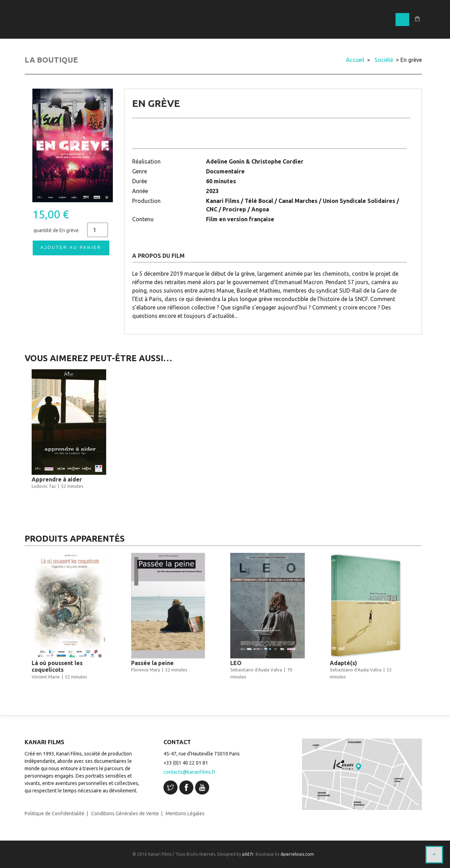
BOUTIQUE (299, 19)
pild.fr (248, 854)
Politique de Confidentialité (54, 813)
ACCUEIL (219, 19)
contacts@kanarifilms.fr (189, 772)
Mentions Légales (185, 813)
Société (384, 60)
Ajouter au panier (71, 248)
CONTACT (377, 19)
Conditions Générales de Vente (125, 813)
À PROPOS (339, 19)
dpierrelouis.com (297, 854)
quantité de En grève (56, 230)
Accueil (355, 60)
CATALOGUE (257, 19)
